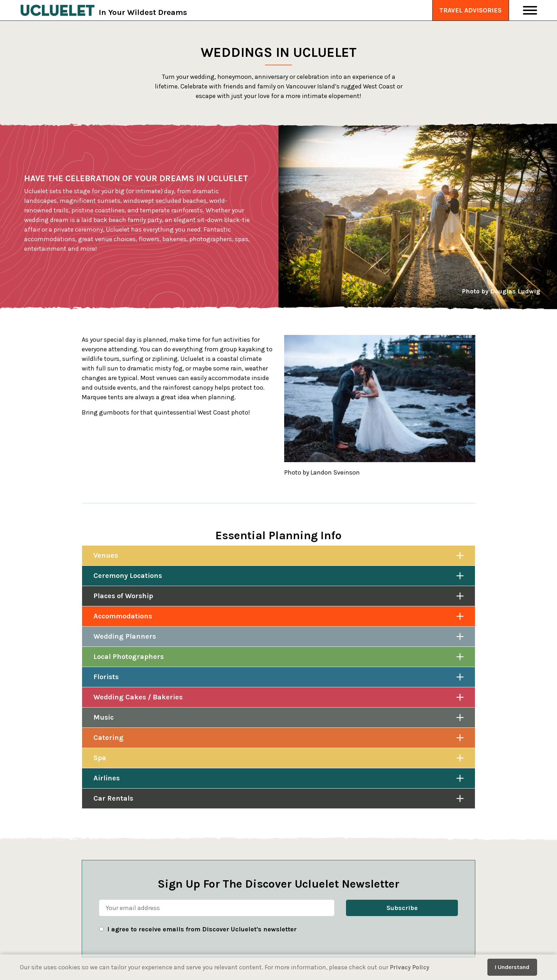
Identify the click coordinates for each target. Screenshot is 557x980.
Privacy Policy (411, 967)
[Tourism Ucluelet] (60, 11)
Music (104, 717)
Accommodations (123, 616)
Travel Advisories (471, 11)
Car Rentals (113, 798)
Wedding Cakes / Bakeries (138, 697)
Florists (106, 677)
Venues (106, 555)
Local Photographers (129, 657)
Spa (100, 758)
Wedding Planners (125, 636)
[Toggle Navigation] (530, 11)
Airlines (107, 778)
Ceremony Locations (128, 576)
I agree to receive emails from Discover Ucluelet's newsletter (202, 929)
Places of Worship (123, 596)
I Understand (512, 967)
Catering (109, 738)
